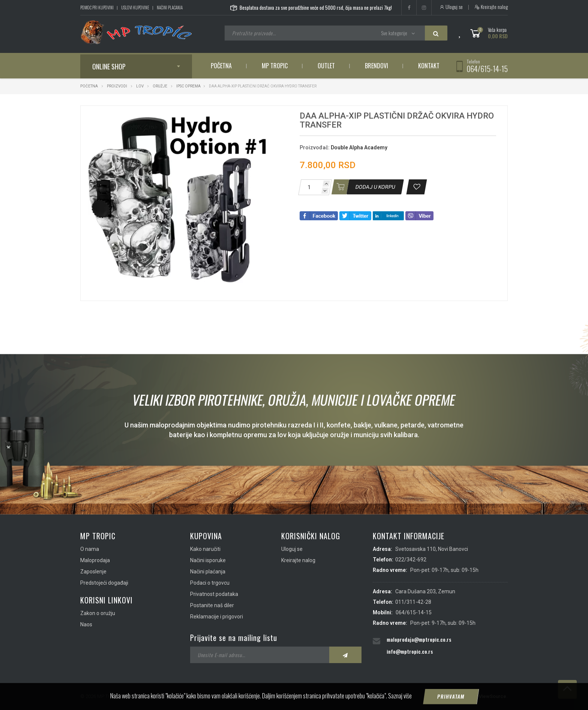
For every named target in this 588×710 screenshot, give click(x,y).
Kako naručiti (205, 549)
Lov (140, 86)
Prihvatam (451, 701)
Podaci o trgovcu (210, 583)
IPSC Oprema (188, 86)
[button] (267, 118)
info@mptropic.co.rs (410, 651)
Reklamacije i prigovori (217, 617)
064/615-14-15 (487, 69)
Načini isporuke (208, 560)
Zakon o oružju (98, 613)
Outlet (326, 66)
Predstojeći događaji (104, 583)
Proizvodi (117, 86)
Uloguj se (451, 7)
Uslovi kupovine (135, 8)
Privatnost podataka (214, 594)
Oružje (160, 86)
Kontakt (429, 66)
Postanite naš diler (212, 605)
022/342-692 (411, 560)
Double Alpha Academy (359, 147)
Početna (221, 66)
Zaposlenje (93, 572)
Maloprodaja (95, 560)
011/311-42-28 (413, 602)
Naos (86, 624)
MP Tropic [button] (275, 66)
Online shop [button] (109, 66)
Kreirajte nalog (491, 7)
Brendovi (376, 66)
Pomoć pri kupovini (97, 8)
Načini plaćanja (170, 8)
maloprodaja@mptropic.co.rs (419, 639)
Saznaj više (400, 700)
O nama (90, 549)
